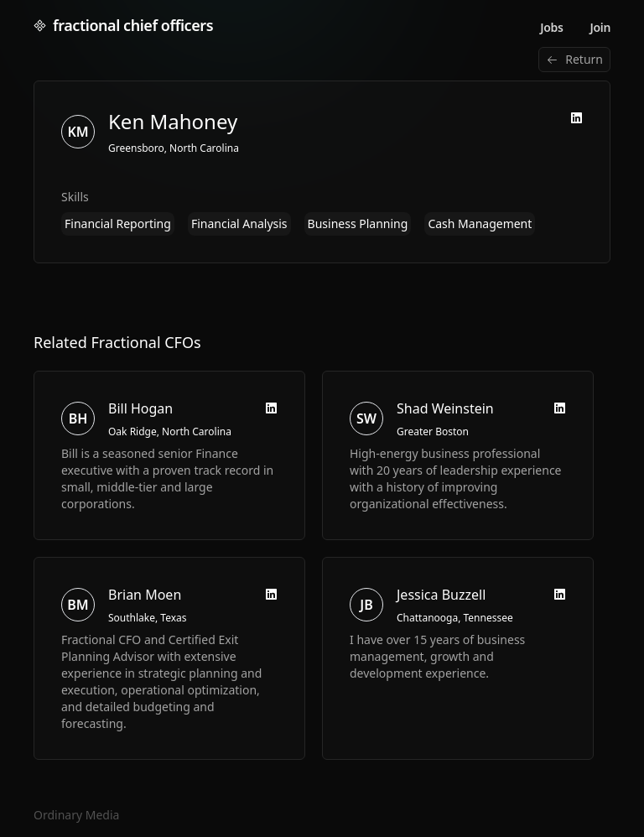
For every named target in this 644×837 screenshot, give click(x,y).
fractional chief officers (123, 25)
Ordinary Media (76, 815)
